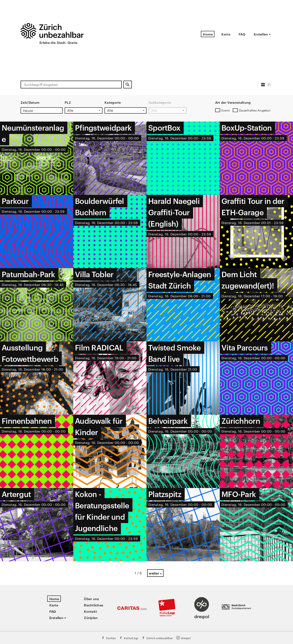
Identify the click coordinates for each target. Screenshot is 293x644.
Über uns (91, 599)
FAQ (242, 34)
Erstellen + (262, 34)
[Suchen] (128, 85)
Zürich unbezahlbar (157, 638)
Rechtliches (94, 605)
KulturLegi (129, 638)
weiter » (155, 573)
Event (226, 110)
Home (208, 34)
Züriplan (91, 618)
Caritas (108, 638)
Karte (226, 34)
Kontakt (90, 611)
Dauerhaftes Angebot (255, 110)
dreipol (183, 638)
